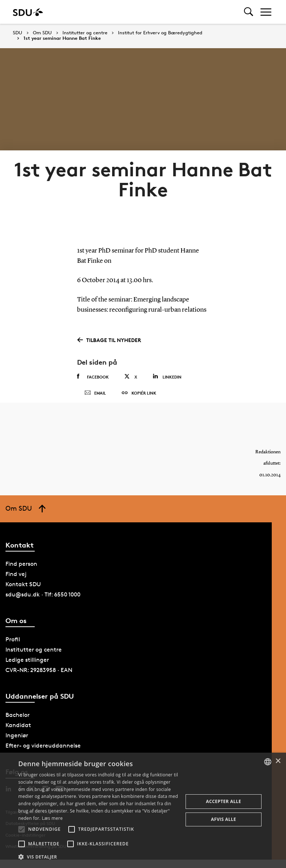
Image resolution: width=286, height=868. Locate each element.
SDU (18, 33)
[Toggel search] (249, 12)
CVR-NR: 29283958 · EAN (39, 679)
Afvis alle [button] (224, 819)
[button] (22, 829)
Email (95, 397)
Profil (13, 648)
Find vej (16, 583)
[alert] (143, 810)
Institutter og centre (85, 33)
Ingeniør (17, 744)
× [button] (278, 761)
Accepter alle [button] (224, 801)
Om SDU (42, 33)
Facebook (93, 377)
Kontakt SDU (23, 593)
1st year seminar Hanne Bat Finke (62, 38)
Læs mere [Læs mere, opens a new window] (52, 818)
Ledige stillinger (27, 669)
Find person (21, 573)
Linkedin (167, 377)
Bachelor (18, 724)
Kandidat (18, 734)
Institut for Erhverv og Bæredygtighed (160, 33)
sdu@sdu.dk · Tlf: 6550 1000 (43, 603)
